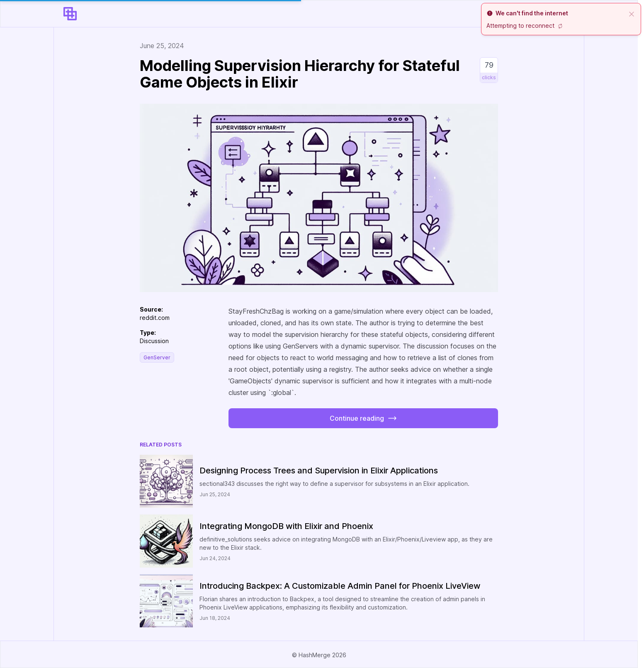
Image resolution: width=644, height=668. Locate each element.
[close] (632, 13)
